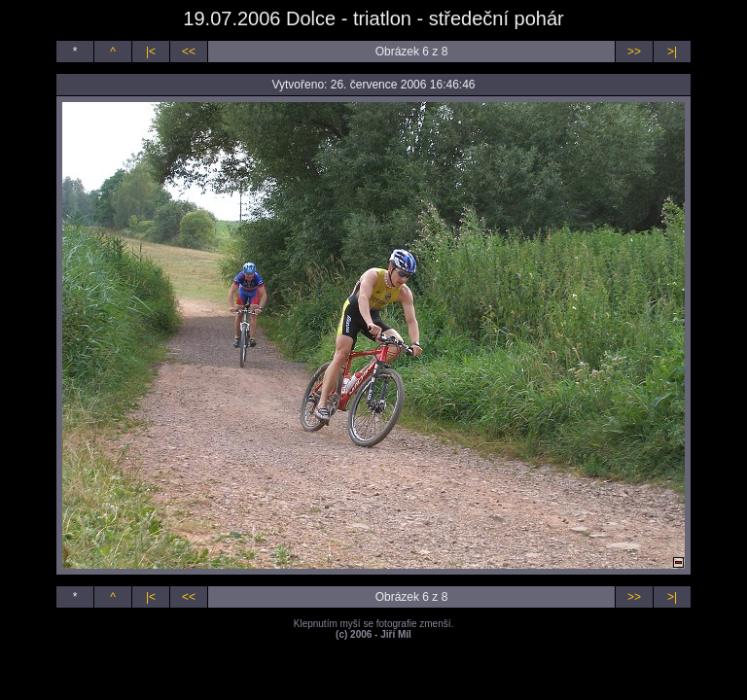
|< (151, 52)
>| (672, 52)
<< (189, 52)
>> (634, 52)
